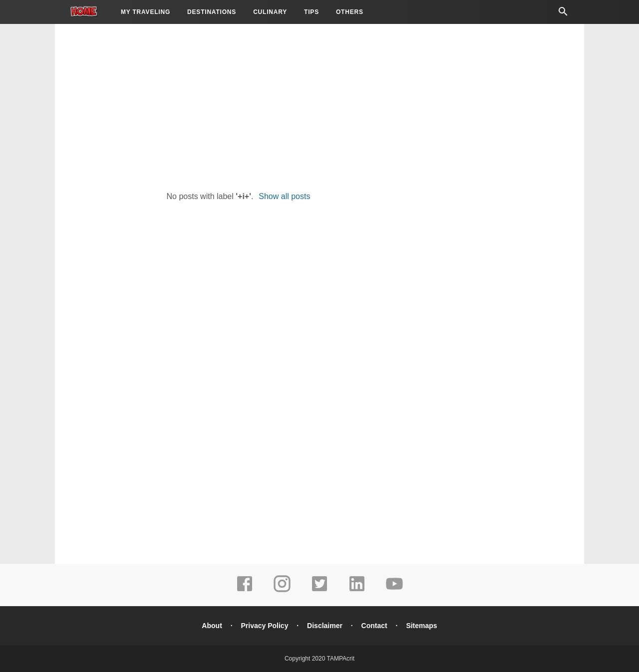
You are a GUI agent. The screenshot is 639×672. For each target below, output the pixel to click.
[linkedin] (357, 591)
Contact (374, 626)
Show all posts (284, 196)
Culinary (270, 12)
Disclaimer (325, 626)
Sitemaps (421, 626)
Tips (312, 12)
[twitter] (319, 591)
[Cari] (563, 14)
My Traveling (146, 12)
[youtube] (394, 591)
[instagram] (282, 591)
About (212, 626)
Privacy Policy (264, 626)
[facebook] (245, 591)
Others (350, 12)
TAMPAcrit (340, 659)
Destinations (212, 12)
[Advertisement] (319, 105)
